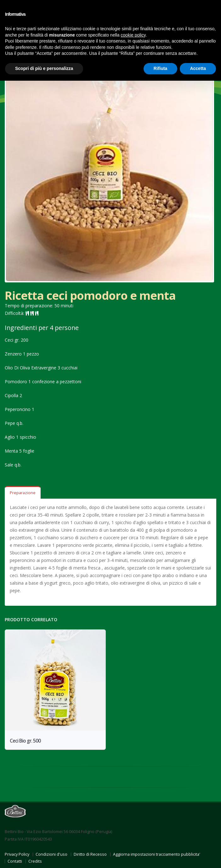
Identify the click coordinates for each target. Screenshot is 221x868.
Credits (35, 861)
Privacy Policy (17, 854)
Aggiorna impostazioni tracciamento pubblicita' (157, 854)
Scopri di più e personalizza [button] (44, 68)
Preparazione (23, 493)
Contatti (15, 861)
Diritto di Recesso (90, 854)
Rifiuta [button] (161, 68)
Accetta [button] (198, 68)
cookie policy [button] (133, 35)
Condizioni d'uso (51, 854)
